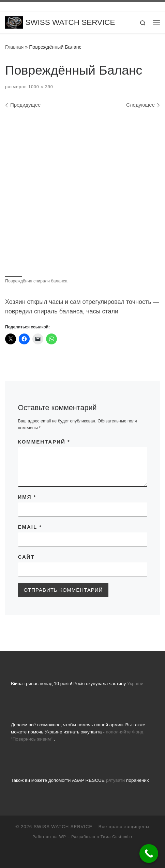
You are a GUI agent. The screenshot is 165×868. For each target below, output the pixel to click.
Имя (27, 497)
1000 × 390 (40, 87)
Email (30, 527)
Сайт (26, 557)
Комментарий (44, 442)
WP (63, 837)
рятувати (116, 780)
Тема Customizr (117, 837)
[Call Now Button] (149, 854)
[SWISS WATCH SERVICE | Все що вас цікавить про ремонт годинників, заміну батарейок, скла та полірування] (14, 22)
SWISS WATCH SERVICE (63, 827)
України (135, 684)
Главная (14, 47)
